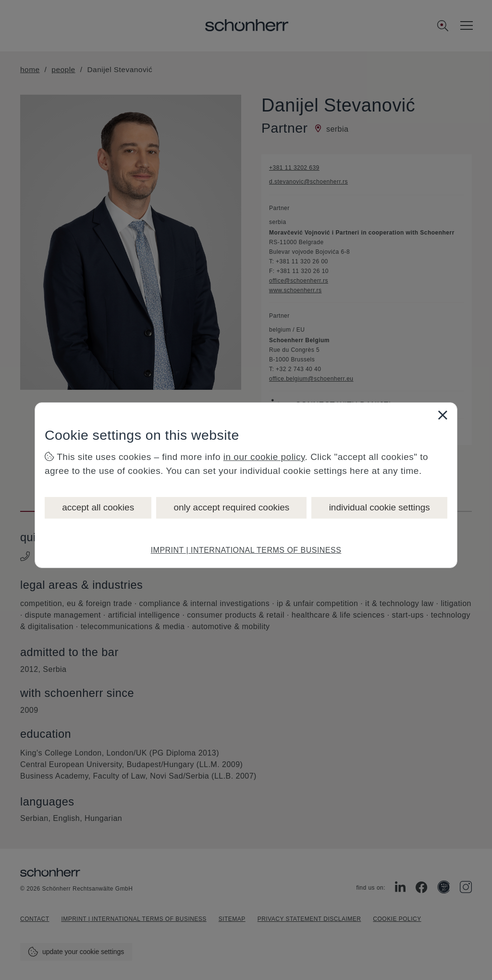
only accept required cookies (231, 507)
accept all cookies (98, 507)
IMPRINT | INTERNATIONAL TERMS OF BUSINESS (246, 550)
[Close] (443, 415)
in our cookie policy (264, 457)
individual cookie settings (380, 507)
